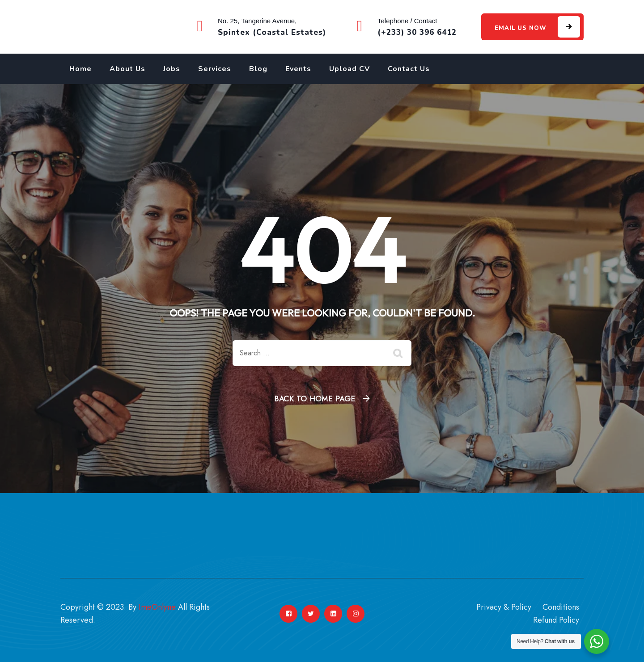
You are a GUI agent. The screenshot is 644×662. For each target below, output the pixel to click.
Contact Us (409, 69)
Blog (258, 69)
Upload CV (350, 69)
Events (298, 69)
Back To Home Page (315, 399)
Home (80, 69)
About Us (127, 69)
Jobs (172, 69)
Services (215, 69)
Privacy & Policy (504, 607)
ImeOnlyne (157, 607)
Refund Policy (556, 620)
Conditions (561, 607)
